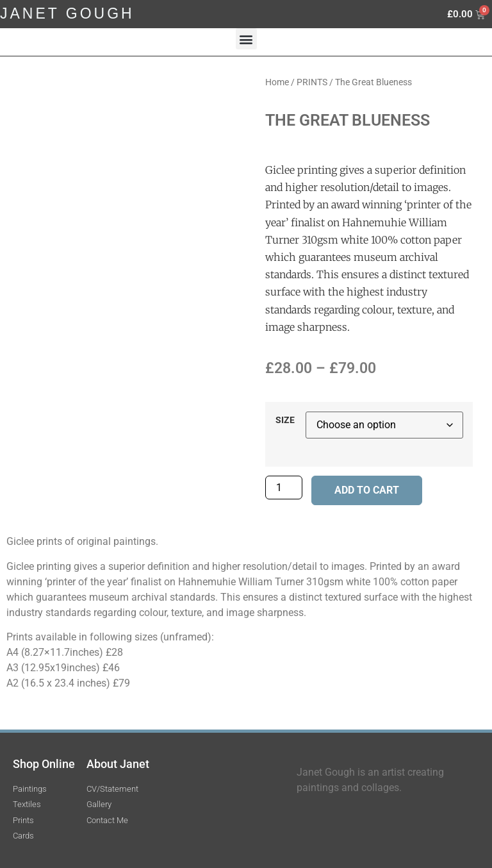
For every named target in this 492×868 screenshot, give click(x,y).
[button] (246, 39)
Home (277, 82)
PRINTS (312, 82)
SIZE (285, 421)
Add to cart (367, 490)
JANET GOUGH (67, 13)
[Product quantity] (284, 488)
